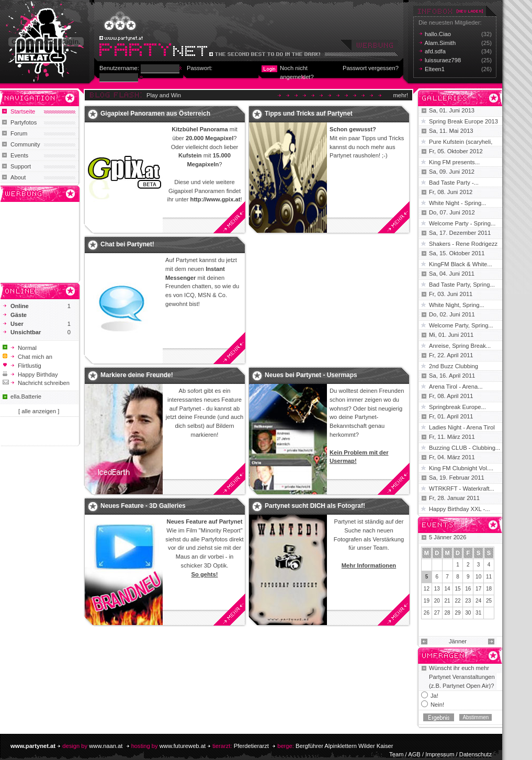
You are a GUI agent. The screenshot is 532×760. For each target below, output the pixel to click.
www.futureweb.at (183, 746)
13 (437, 589)
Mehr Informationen (369, 565)
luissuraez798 (443, 60)
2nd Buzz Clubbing (454, 366)
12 (427, 589)
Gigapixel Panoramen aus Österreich (155, 114)
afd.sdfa (435, 51)
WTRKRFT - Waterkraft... (462, 489)
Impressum (440, 754)
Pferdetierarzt (251, 746)
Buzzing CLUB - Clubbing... (465, 448)
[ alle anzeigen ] (39, 411)
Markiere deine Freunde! (137, 375)
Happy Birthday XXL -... (460, 509)
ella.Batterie (26, 396)
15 (457, 589)
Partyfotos (24, 122)
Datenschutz (476, 754)
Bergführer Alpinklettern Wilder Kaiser (344, 746)
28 (448, 613)
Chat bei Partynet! (127, 244)
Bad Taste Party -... (454, 183)
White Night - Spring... (457, 203)
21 (448, 601)
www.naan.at (106, 746)
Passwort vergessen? (371, 68)
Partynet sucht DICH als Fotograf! (315, 506)
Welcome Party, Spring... (461, 325)
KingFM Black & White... (461, 264)
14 (448, 589)
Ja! (434, 696)
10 (478, 577)
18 (489, 589)
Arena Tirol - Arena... (456, 387)
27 (437, 613)
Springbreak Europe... (457, 407)
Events (19, 155)
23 (468, 601)
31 (478, 613)
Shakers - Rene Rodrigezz (463, 244)
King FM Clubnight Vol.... (461, 468)
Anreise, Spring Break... (460, 346)
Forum (19, 133)
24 (478, 601)
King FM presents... (454, 162)
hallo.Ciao (438, 34)
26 (427, 613)
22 (457, 601)
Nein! (437, 705)
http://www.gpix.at (216, 199)
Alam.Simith (440, 43)
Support (21, 166)
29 (457, 613)
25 (489, 601)
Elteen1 (435, 69)
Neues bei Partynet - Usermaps (311, 375)
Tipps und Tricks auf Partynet (309, 114)
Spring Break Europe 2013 (463, 121)
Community (25, 144)
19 (427, 601)
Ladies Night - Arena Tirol (462, 427)
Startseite (23, 111)
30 (468, 613)
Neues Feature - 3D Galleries (143, 506)
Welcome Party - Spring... (462, 223)
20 (437, 601)
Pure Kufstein (447, 142)
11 (489, 577)
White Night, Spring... (457, 305)
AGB (414, 754)
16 (468, 589)
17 (478, 589)
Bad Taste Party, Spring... (462, 285)
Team (396, 754)
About (18, 177)
